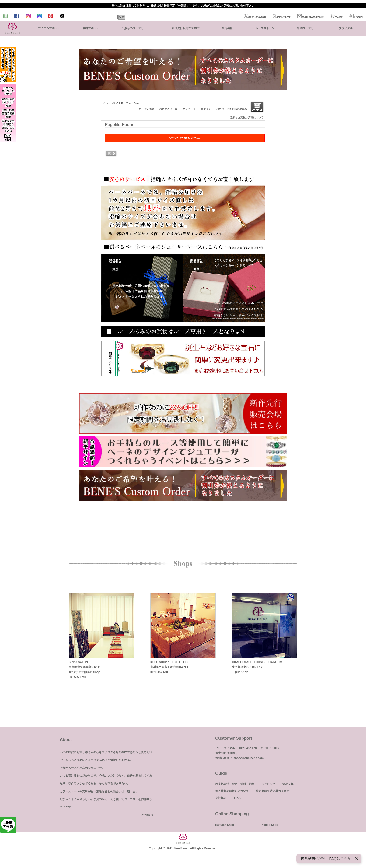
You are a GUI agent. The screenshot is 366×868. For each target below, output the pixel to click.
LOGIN (356, 17)
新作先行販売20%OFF (186, 28)
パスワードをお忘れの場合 (232, 109)
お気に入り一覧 (168, 109)
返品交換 (288, 784)
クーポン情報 (146, 109)
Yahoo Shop (270, 825)
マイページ (189, 109)
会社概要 (221, 798)
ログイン (206, 109)
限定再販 (227, 28)
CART (336, 17)
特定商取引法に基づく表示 (273, 791)
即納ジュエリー (307, 28)
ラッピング (268, 784)
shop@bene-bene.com (249, 758)
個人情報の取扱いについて (232, 791)
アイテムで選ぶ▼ (49, 28)
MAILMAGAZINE (310, 17)
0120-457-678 (255, 17)
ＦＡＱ (238, 798)
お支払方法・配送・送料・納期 (235, 784)
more (150, 815)
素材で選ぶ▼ (91, 28)
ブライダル (346, 28)
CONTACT (282, 17)
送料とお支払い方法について (247, 117)
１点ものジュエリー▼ (135, 28)
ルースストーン (265, 28)
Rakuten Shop (225, 825)
